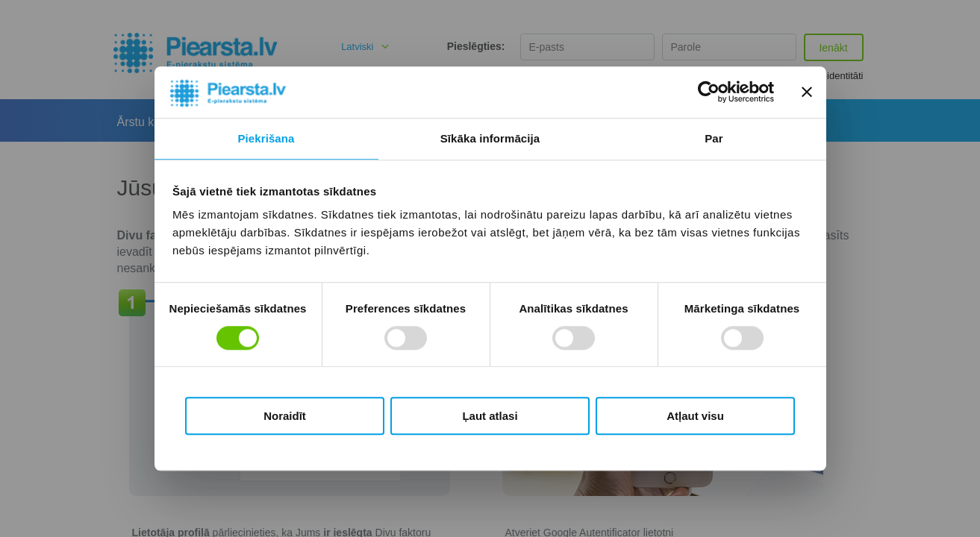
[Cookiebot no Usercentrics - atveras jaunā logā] (709, 92)
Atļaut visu (695, 416)
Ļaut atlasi (490, 416)
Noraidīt (285, 416)
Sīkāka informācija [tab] (490, 138)
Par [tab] (714, 138)
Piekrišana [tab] (266, 138)
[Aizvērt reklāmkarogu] (807, 92)
